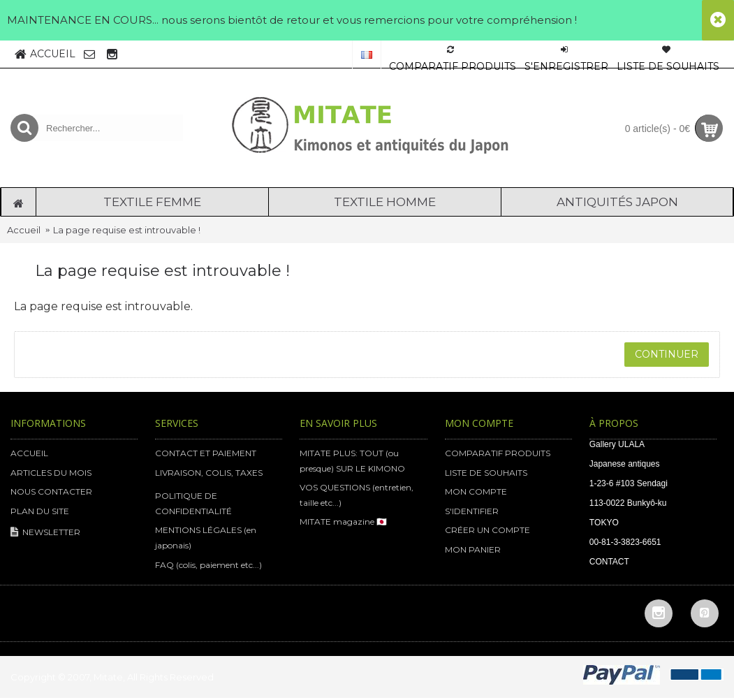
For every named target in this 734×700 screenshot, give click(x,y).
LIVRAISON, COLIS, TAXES (209, 473)
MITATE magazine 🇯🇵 (343, 522)
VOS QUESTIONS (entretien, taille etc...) (357, 495)
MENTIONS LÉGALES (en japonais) (206, 538)
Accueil (24, 230)
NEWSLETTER (45, 533)
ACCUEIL (29, 453)
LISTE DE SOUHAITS (486, 473)
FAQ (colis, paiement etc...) (208, 565)
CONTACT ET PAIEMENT (206, 453)
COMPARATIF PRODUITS (498, 453)
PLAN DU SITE (40, 511)
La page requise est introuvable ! (127, 230)
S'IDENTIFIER (472, 511)
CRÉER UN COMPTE (487, 530)
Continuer (667, 354)
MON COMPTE (476, 491)
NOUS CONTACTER (51, 491)
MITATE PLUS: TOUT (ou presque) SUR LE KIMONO (352, 461)
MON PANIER (473, 549)
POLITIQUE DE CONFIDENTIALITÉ (193, 503)
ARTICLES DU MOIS (51, 473)
